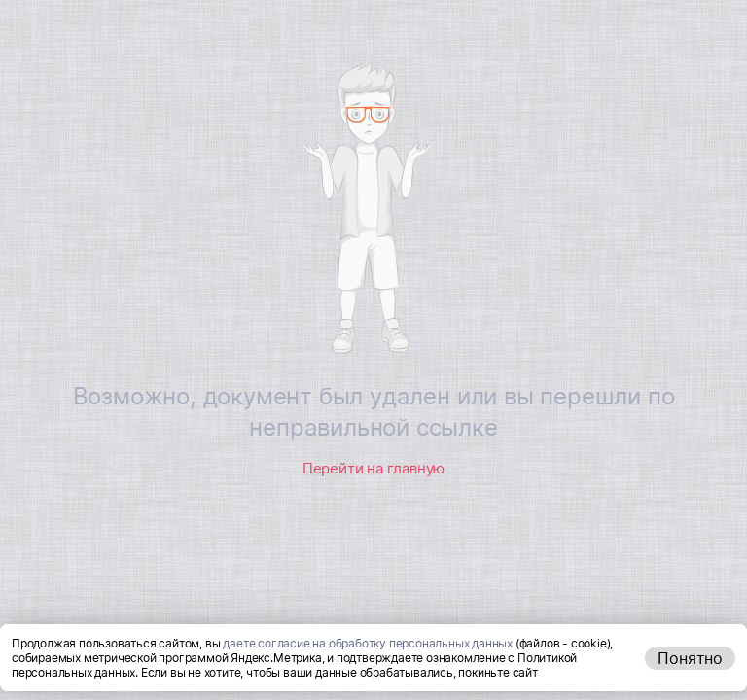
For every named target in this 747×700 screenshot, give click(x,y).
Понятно (690, 658)
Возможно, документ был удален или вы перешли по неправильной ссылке (374, 412)
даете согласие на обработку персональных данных (368, 643)
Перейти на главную (373, 468)
